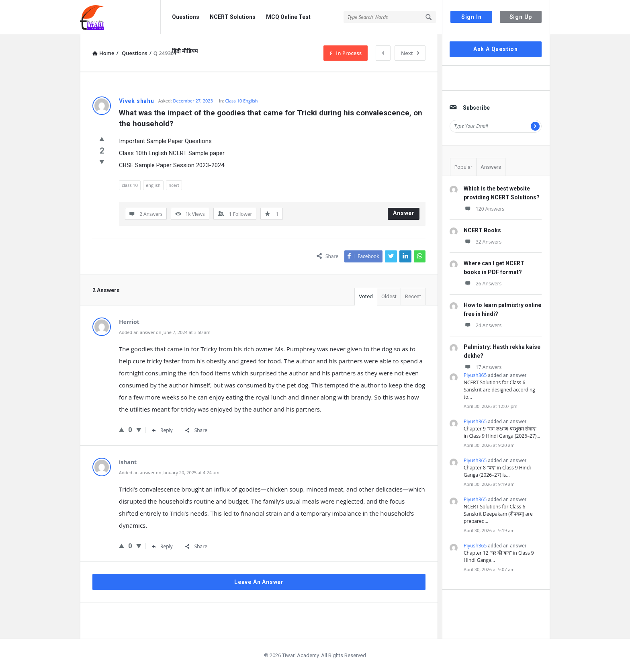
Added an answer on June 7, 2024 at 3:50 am (165, 332)
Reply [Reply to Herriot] (162, 430)
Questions (186, 17)
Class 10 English (242, 101)
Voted (366, 296)
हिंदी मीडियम (185, 51)
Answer (404, 213)
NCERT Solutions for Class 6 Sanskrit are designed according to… (499, 390)
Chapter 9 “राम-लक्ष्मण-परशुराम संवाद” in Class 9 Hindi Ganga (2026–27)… (502, 432)
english (153, 185)
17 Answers (483, 367)
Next (410, 53)
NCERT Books (482, 230)
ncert (174, 185)
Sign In (471, 17)
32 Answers (483, 242)
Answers (491, 167)
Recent (413, 296)
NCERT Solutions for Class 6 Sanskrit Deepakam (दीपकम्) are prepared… (498, 514)
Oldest (389, 296)
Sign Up (521, 17)
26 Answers (483, 284)
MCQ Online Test (288, 17)
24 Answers (483, 325)
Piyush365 (475, 375)
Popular (463, 167)
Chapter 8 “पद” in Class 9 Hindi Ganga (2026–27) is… (497, 471)
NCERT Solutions (233, 17)
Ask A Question (496, 49)
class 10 (130, 185)
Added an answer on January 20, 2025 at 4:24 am (169, 472)
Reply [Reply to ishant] (162, 546)
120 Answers (484, 209)
